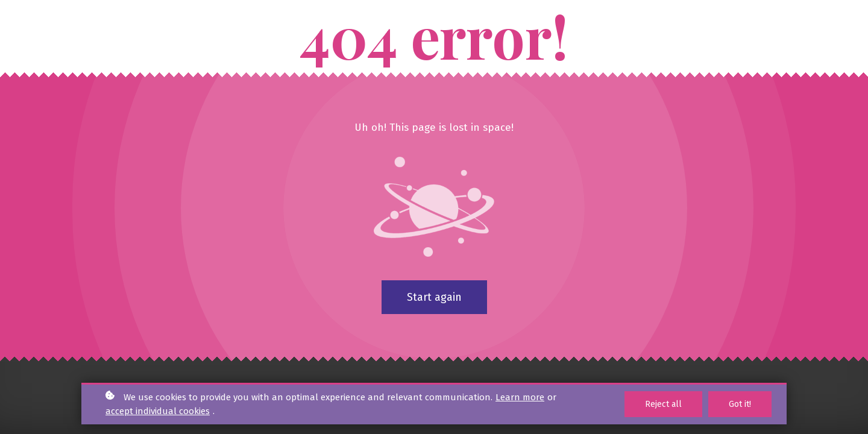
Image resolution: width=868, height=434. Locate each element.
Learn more (520, 397)
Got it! (740, 404)
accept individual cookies (158, 411)
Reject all (663, 404)
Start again (434, 297)
